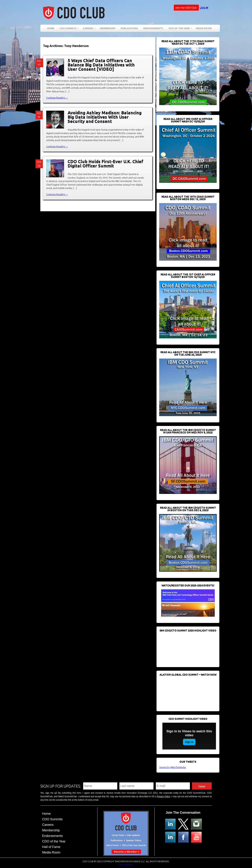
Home (51, 28)
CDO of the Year (179, 29)
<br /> (186, 648)
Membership (108, 28)
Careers (88, 29)
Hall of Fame (51, 847)
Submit (202, 786)
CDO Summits (68, 29)
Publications (129, 28)
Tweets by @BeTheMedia (172, 767)
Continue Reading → (57, 98)
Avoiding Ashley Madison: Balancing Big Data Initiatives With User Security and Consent (105, 117)
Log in (204, 8)
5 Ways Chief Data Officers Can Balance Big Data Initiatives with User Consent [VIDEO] (101, 65)
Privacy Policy (163, 797)
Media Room (204, 28)
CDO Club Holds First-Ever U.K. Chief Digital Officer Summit (105, 164)
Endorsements (153, 28)
